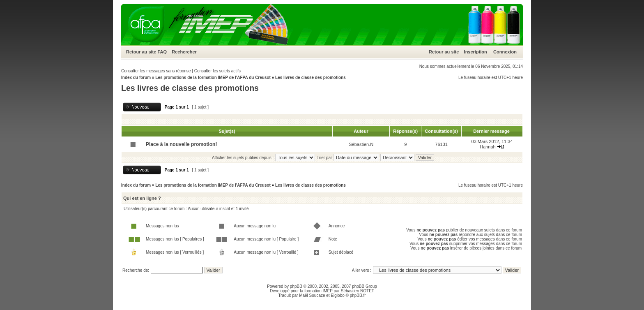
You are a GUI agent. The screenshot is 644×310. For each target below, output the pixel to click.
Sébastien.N (361, 144)
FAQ (162, 52)
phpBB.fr (358, 295)
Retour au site (141, 52)
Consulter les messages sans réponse (156, 71)
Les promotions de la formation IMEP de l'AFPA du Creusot (213, 77)
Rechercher (184, 52)
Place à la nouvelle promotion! (181, 144)
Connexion (505, 52)
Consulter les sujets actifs (217, 71)
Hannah (488, 147)
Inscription (476, 52)
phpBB (296, 286)
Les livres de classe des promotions (310, 77)
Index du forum (136, 77)
